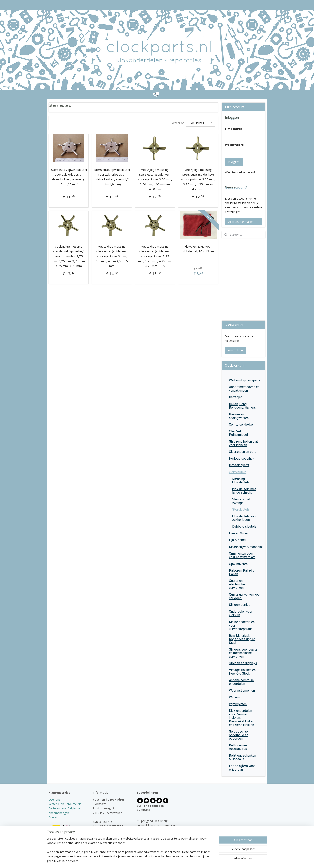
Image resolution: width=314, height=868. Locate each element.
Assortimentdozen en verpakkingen (244, 389)
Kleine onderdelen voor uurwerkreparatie (246, 625)
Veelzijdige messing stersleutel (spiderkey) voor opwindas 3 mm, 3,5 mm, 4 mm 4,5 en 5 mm (112, 256)
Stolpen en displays (246, 663)
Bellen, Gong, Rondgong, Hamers (246, 406)
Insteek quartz (246, 465)
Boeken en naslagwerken (239, 416)
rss (150, 861)
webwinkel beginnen (165, 861)
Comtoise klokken (242, 424)
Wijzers (246, 697)
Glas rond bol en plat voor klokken (246, 443)
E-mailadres (234, 129)
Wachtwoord (234, 145)
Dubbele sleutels (244, 527)
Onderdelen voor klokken (246, 613)
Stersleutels (241, 510)
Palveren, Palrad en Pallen (246, 572)
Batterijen (236, 397)
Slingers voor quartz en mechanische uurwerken (246, 653)
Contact (54, 817)
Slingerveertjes (246, 605)
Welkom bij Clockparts (245, 380)
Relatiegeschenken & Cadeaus (246, 757)
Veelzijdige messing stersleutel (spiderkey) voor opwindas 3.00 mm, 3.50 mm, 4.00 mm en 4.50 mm (155, 179)
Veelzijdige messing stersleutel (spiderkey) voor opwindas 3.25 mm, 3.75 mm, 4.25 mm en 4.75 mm (198, 179)
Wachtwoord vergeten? (240, 172)
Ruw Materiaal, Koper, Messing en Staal (246, 639)
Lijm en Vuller (239, 533)
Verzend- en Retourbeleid (65, 804)
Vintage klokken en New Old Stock (246, 672)
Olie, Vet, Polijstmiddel (246, 433)
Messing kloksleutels (241, 481)
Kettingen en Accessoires (246, 747)
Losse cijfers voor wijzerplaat (246, 768)
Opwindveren (246, 564)
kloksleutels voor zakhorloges (244, 518)
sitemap (141, 861)
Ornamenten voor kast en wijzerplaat (246, 555)
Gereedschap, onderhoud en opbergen (246, 735)
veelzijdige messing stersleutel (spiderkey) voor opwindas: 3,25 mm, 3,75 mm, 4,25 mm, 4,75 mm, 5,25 (155, 256)
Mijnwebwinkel (200, 861)
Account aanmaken (241, 222)
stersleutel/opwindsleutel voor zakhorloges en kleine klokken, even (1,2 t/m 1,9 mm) (112, 177)
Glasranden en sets (246, 452)
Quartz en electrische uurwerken (246, 584)
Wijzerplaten (246, 704)
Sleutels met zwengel (247, 501)
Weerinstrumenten (246, 690)
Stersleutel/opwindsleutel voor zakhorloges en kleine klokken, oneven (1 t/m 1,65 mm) (69, 177)
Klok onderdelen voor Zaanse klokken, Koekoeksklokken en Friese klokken (246, 718)
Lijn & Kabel (246, 540)
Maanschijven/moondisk (246, 547)
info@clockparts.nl (109, 835)
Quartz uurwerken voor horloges (245, 596)
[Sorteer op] (201, 123)
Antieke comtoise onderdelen (241, 682)
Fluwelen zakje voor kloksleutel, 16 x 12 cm (198, 249)
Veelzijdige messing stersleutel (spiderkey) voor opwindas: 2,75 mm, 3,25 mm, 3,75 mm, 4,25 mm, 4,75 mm (69, 256)
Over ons (55, 800)
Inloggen (234, 162)
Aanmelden (235, 350)
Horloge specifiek (242, 459)
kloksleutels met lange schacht (247, 491)
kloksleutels (246, 472)
